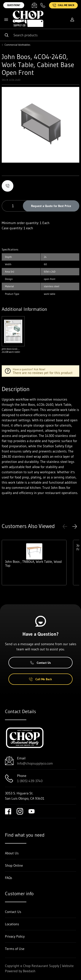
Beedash (29, 971)
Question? (14, 5)
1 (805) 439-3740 (30, 781)
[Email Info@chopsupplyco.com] (34, 5)
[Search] (40, 35)
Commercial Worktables (17, 45)
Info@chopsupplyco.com (35, 763)
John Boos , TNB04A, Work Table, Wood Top (33, 563)
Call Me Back (63, 5)
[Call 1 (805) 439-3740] (43, 5)
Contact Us (40, 663)
